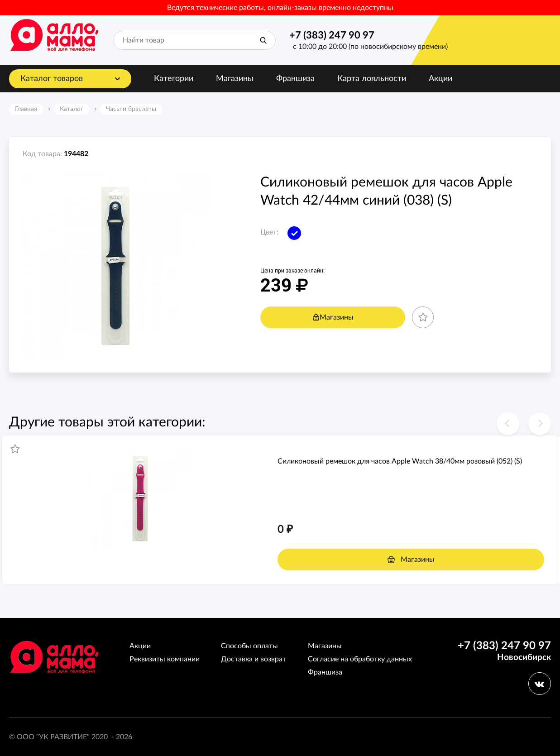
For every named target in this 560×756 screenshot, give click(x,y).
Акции (440, 79)
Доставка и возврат (254, 659)
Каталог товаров (52, 79)
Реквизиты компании (165, 659)
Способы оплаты (249, 646)
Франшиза (295, 79)
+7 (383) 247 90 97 (332, 35)
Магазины (235, 79)
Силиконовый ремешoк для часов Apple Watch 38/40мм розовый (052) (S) (400, 461)
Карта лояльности (372, 79)
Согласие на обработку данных (360, 659)
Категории (174, 79)
